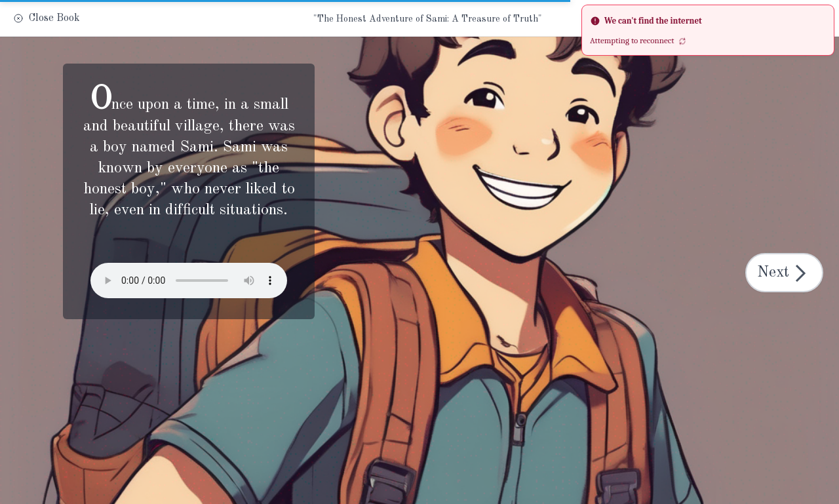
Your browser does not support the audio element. (189, 281)
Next (786, 273)
